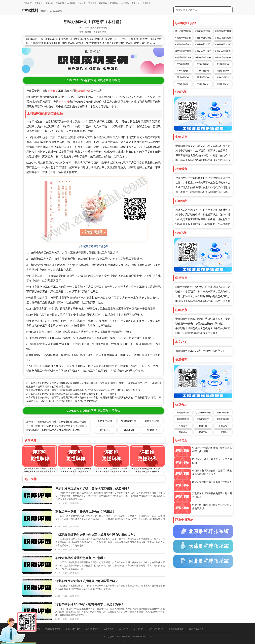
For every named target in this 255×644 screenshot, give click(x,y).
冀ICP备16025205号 (127, 642)
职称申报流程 (223, 413)
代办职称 (203, 426)
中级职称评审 (129, 421)
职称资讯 (92, 3)
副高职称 (129, 430)
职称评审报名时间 (203, 44)
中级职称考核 (183, 71)
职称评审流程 (223, 419)
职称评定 (53, 91)
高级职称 (136, 3)
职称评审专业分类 (203, 51)
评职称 (43, 11)
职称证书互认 (223, 77)
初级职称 (114, 3)
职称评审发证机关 (196, 629)
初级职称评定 (83, 91)
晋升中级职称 (183, 77)
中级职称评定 (203, 84)
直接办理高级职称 (223, 57)
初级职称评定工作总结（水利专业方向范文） (200, 351)
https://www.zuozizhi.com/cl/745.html (61, 430)
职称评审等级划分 (223, 51)
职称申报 (64, 102)
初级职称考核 (183, 64)
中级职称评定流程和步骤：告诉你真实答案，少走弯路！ (93, 488)
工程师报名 (124, 629)
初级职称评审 (223, 64)
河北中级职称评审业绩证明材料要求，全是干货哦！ (90, 604)
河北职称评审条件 (203, 413)
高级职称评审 (223, 71)
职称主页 (28, 3)
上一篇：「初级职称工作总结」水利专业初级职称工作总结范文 (59, 422)
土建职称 (223, 432)
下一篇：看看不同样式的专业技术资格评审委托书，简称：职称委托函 (62, 426)
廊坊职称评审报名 (156, 629)
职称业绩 (223, 426)
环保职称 (203, 432)
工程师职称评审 (92, 629)
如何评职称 (138, 629)
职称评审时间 (203, 419)
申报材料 (71, 3)
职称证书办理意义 (183, 44)
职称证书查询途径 (223, 38)
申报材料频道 (56, 11)
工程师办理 (109, 629)
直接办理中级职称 (203, 57)
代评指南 (49, 3)
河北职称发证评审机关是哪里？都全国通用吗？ (87, 581)
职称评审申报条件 (183, 38)
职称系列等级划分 (183, 57)
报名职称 (152, 430)
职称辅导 (60, 3)
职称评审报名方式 (223, 44)
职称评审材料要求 (73, 629)
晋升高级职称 (203, 77)
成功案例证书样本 (183, 51)
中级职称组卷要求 (53, 629)
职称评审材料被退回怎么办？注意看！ (197, 333)
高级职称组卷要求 (176, 629)
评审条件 (38, 3)
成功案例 (146, 3)
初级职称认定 (203, 64)
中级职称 (125, 3)
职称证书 (183, 426)
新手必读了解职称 (183, 31)
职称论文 (82, 3)
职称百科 (103, 3)
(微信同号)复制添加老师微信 (93, 80)
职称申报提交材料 (223, 31)
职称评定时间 (183, 419)
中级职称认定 (203, 71)
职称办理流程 (183, 413)
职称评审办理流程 (203, 38)
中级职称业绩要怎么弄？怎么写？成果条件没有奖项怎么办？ (96, 535)
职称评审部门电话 (203, 31)
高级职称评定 (223, 84)
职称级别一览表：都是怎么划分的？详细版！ (200, 324)
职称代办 (183, 432)
